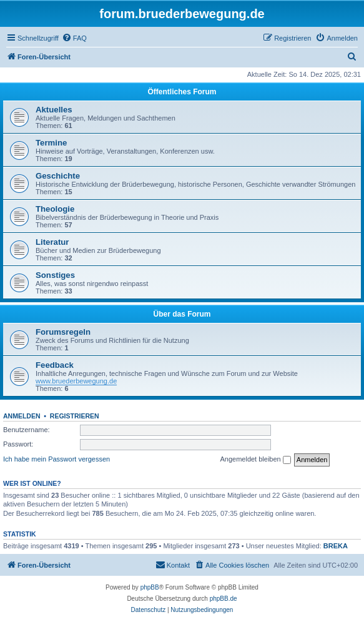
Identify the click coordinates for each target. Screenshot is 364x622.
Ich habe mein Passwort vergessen (57, 459)
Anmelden (22, 416)
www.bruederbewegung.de (76, 381)
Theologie (55, 209)
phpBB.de (224, 599)
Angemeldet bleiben (255, 460)
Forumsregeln (63, 332)
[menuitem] (74, 38)
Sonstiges (55, 275)
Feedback (55, 365)
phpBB (150, 587)
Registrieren (75, 416)
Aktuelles (54, 110)
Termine (51, 143)
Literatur (52, 242)
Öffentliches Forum (182, 92)
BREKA (336, 546)
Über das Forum (182, 314)
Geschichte (58, 176)
